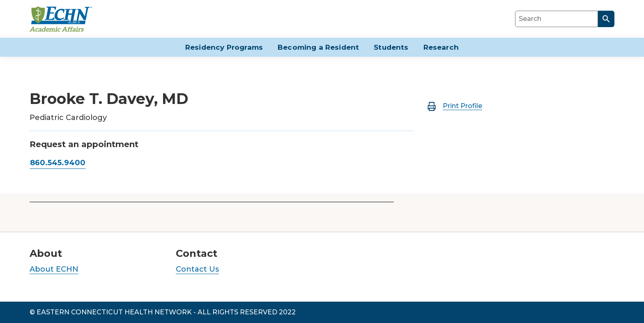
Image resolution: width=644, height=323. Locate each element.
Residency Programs (224, 47)
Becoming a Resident (318, 47)
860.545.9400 (58, 163)
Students (391, 47)
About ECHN (54, 269)
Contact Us (197, 269)
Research (441, 47)
